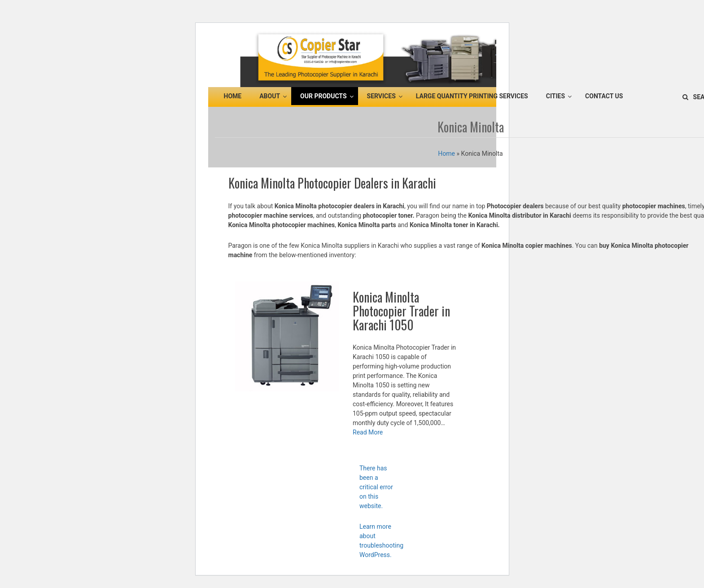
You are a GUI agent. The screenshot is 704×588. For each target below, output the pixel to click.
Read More (368, 432)
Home (446, 154)
